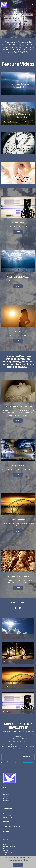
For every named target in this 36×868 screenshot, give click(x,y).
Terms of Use (7, 815)
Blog (5, 849)
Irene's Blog (7, 662)
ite (5, 840)
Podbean (6, 801)
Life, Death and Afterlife (18, 576)
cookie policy (25, 860)
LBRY (5, 799)
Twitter (5, 793)
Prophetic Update (9, 637)
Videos (6, 851)
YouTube (6, 797)
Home (5, 845)
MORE (18, 232)
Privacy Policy (19, 764)
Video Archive (7, 687)
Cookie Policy (8, 817)
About (5, 855)
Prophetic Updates (9, 847)
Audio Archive (7, 712)
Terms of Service (28, 762)
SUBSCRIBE (26, 757)
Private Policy (7, 813)
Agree (18, 865)
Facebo (6, 795)
